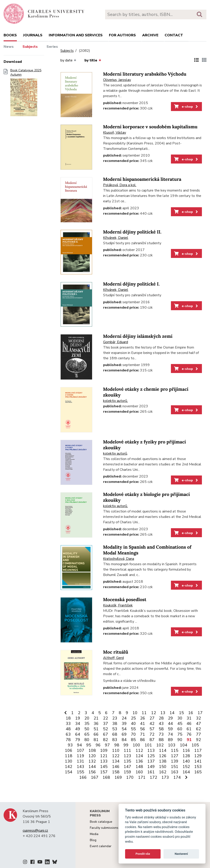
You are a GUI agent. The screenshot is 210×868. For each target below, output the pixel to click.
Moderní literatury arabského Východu (145, 74)
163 (175, 772)
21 (96, 718)
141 (198, 761)
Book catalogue (101, 822)
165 (198, 772)
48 (68, 729)
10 (135, 713)
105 (195, 745)
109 (104, 750)
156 (92, 772)
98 (117, 745)
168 (106, 777)
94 (80, 745)
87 (152, 740)
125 (151, 756)
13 (163, 713)
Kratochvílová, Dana (119, 559)
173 (165, 777)
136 (139, 761)
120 (92, 756)
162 (163, 772)
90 (180, 740)
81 (96, 740)
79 (78, 740)
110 (116, 750)
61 (189, 729)
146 (116, 767)
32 (199, 718)
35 (87, 724)
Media (94, 834)
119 (81, 756)
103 (172, 745)
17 (200, 713)
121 (104, 756)
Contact (174, 35)
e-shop (186, 107)
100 (136, 745)
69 (124, 734)
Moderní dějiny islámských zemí (138, 336)
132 (92, 761)
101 (148, 745)
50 (87, 729)
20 (87, 718)
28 (161, 718)
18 (68, 718)
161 (151, 772)
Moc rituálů (116, 652)
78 (68, 740)
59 (170, 729)
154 (69, 772)
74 (170, 734)
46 (189, 724)
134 (116, 761)
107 (81, 750)
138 (163, 761)
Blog (93, 840)
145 (104, 767)
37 (106, 724)
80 (87, 740)
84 (124, 740)
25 (133, 718)
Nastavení (181, 854)
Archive (150, 35)
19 (78, 718)
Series (52, 47)
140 (186, 761)
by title (93, 60)
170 (130, 777)
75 (180, 734)
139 (175, 761)
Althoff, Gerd (113, 658)
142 (69, 767)
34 (78, 724)
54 (124, 729)
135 (127, 761)
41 (143, 724)
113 (151, 750)
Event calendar (101, 846)
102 (160, 745)
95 (89, 745)
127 (175, 756)
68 (115, 734)
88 (161, 740)
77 (199, 734)
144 (92, 767)
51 (96, 729)
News (9, 47)
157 (104, 772)
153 (198, 767)
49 (78, 729)
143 (81, 767)
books (10, 35)
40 (133, 724)
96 (98, 745)
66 (96, 734)
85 (133, 740)
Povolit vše (143, 854)
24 (124, 718)
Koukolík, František (118, 605)
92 (199, 740)
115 (175, 750)
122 (116, 756)
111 (127, 750)
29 (170, 718)
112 (139, 750)
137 (151, 761)
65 (87, 734)
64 (78, 734)
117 (198, 750)
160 (139, 772)
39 (124, 724)
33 (68, 724)
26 (143, 718)
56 (143, 729)
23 (115, 718)
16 (191, 713)
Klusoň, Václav (115, 133)
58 (161, 729)
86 (143, 740)
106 (69, 750)
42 (152, 724)
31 (189, 718)
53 (115, 729)
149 (151, 767)
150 (163, 767)
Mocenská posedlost (125, 600)
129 (198, 756)
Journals (33, 35)
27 (152, 718)
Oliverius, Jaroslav (117, 80)
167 (95, 777)
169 (118, 777)
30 (180, 718)
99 (126, 745)
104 (184, 745)
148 (139, 767)
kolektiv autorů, (115, 401)
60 (180, 729)
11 (144, 713)
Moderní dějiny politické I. (131, 284)
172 (154, 777)
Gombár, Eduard (116, 342)
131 (81, 761)
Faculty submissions (104, 828)
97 (107, 745)
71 (143, 734)
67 (106, 734)
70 (133, 734)
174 (177, 777)
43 (161, 724)
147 (127, 767)
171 (142, 777)
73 (161, 734)
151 (175, 767)
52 (106, 729)
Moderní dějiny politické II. (132, 232)
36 (96, 724)
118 (69, 756)
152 (186, 767)
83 (115, 740)
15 (181, 713)
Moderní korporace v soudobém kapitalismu (150, 127)
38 (115, 724)
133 (104, 761)
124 (139, 756)
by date (68, 60)
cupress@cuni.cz (35, 831)
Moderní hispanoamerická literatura (142, 179)
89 (170, 740)
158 (116, 772)
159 (127, 772)
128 (186, 756)
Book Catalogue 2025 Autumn (26, 94)
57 (152, 729)
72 (152, 734)
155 (81, 772)
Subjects (30, 47)
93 (70, 745)
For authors (122, 35)
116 (186, 750)
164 (186, 772)
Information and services (76, 35)
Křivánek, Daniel (116, 238)
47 (199, 724)
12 (154, 713)
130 (69, 761)
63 (68, 734)
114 (163, 750)
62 (199, 729)
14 (172, 713)
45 (180, 724)
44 (170, 724)
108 (92, 750)
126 (163, 756)
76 (189, 734)
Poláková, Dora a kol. (120, 185)
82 (106, 740)
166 (83, 777)
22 (106, 718)
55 (133, 729)
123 (127, 756)
